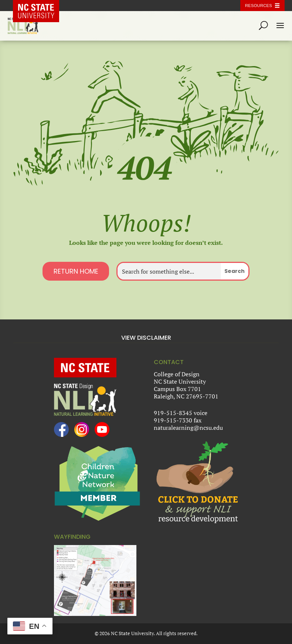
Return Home (76, 271)
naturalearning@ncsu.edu (188, 428)
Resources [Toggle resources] (259, 6)
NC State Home (41, 6)
